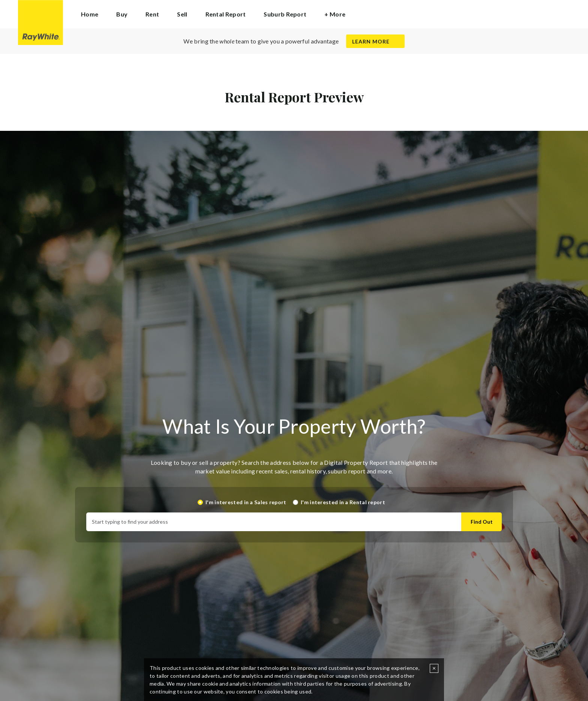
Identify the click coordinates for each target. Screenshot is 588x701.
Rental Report (226, 14)
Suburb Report (285, 14)
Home (90, 14)
